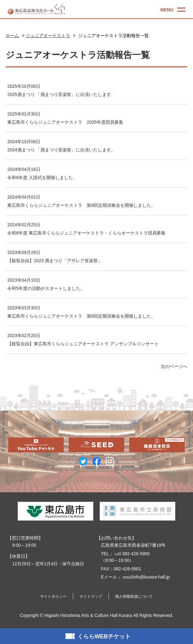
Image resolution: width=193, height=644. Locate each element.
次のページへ (174, 366)
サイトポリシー (53, 596)
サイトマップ (91, 596)
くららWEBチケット (104, 636)
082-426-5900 (132, 554)
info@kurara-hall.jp (146, 577)
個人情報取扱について (134, 596)
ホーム (12, 36)
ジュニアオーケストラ (48, 36)
